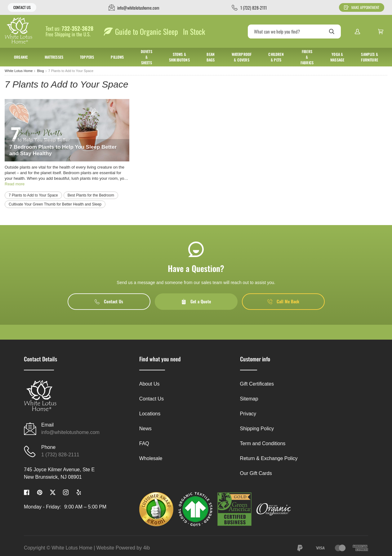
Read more (15, 184)
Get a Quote (196, 301)
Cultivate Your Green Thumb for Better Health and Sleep (55, 204)
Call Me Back (283, 301)
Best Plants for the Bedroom (91, 195)
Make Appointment (362, 7)
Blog (40, 71)
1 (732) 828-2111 (60, 455)
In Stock (194, 31)
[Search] (294, 32)
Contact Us (22, 7)
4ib (147, 548)
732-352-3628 (78, 29)
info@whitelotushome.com (70, 432)
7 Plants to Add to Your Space (33, 195)
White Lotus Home (19, 71)
